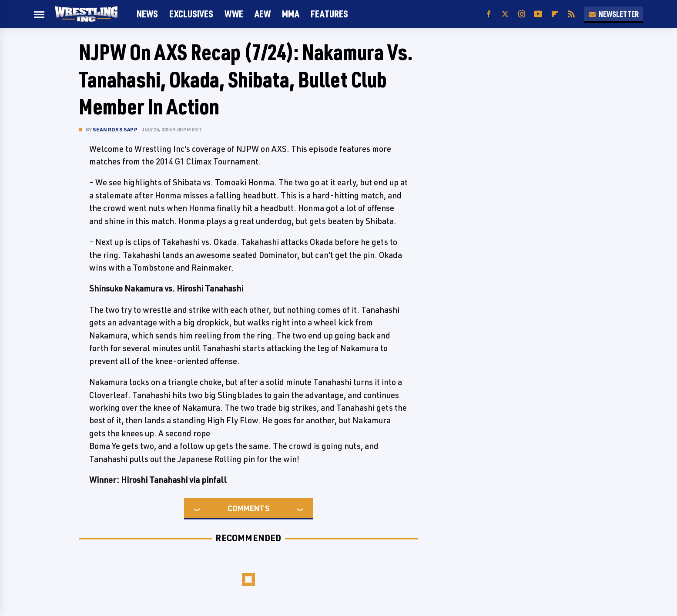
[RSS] (571, 14)
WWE (234, 14)
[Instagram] (522, 14)
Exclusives (191, 14)
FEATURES (329, 14)
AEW (263, 14)
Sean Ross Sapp (115, 129)
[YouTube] (538, 14)
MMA (291, 14)
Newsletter (613, 14)
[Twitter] (505, 14)
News (147, 14)
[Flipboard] (555, 14)
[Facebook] (489, 14)
